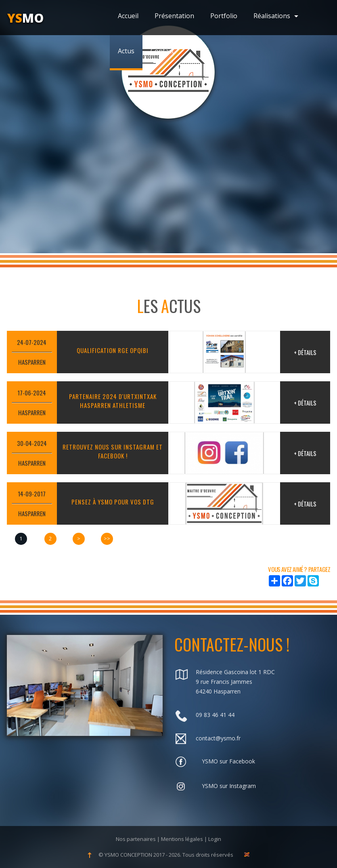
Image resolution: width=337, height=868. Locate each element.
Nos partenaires (136, 839)
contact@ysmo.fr (218, 738)
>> (107, 538)
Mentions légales (182, 839)
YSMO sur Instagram (229, 786)
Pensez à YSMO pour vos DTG (113, 502)
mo (25, 18)
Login (215, 839)
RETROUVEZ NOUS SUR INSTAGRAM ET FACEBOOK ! (113, 451)
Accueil (128, 16)
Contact (162, 51)
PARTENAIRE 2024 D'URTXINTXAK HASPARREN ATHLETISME (113, 401)
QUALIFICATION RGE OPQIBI (113, 350)
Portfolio (224, 16)
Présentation (174, 16)
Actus (126, 51)
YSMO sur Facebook (228, 761)
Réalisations (276, 16)
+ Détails (305, 352)
